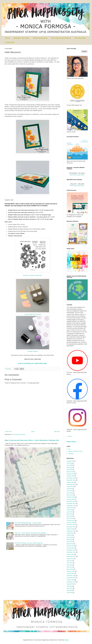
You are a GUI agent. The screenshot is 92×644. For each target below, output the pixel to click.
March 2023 (70, 518)
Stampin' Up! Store (21, 38)
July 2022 (69, 535)
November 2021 (71, 552)
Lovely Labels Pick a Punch (33, 314)
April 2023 (69, 516)
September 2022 (71, 531)
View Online (73, 175)
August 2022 (70, 533)
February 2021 (71, 571)
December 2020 (71, 576)
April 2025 (69, 470)
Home (7, 38)
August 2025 (70, 461)
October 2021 (70, 554)
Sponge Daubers (33, 351)
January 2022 (70, 548)
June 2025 (70, 465)
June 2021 (70, 563)
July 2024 (69, 489)
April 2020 (69, 593)
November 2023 (71, 503)
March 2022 (70, 544)
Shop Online (81, 175)
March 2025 (70, 472)
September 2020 (71, 582)
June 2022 (70, 537)
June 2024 (70, 491)
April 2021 (69, 567)
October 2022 (70, 529)
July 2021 (69, 561)
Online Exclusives (40, 38)
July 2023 (69, 510)
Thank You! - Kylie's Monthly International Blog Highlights (30, 533)
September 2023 (71, 506)
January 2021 (70, 573)
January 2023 (70, 523)
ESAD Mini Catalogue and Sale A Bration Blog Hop (29, 543)
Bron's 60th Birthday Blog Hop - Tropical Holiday (28, 523)
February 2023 (71, 520)
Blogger (67, 640)
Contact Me (10, 42)
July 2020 (69, 586)
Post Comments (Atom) (19, 434)
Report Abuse (71, 442)
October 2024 (70, 482)
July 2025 (69, 463)
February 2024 (71, 497)
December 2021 (71, 550)
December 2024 (71, 478)
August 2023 (70, 508)
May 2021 (69, 565)
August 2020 (70, 584)
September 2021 (71, 556)
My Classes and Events (61, 38)
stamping (71, 453)
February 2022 (71, 546)
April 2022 (69, 542)
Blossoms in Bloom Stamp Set (32, 275)
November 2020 (71, 578)
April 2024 (69, 493)
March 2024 (70, 495)
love (69, 449)
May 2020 (69, 590)
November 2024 (71, 480)
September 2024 (71, 484)
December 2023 (71, 501)
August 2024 (70, 486)
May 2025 (69, 467)
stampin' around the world (75, 451)
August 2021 (70, 559)
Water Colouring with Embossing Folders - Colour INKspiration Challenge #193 (32, 440)
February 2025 (71, 474)
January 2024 (70, 499)
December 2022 (71, 525)
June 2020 (70, 588)
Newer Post (8, 432)
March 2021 (70, 569)
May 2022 (69, 540)
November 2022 (71, 527)
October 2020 (70, 580)
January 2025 (70, 476)
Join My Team (80, 38)
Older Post (57, 432)
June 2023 (70, 512)
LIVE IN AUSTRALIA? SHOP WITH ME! (32, 363)
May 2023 (69, 514)
